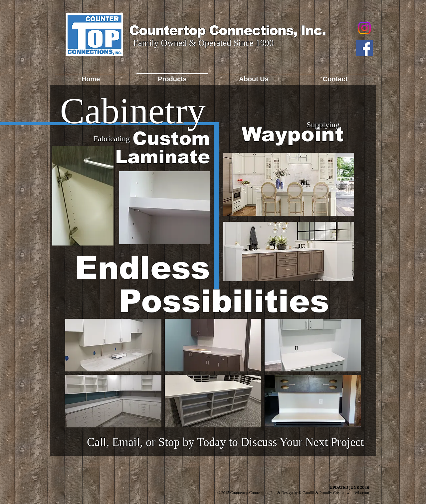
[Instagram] (364, 28)
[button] (113, 345)
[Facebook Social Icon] (364, 48)
